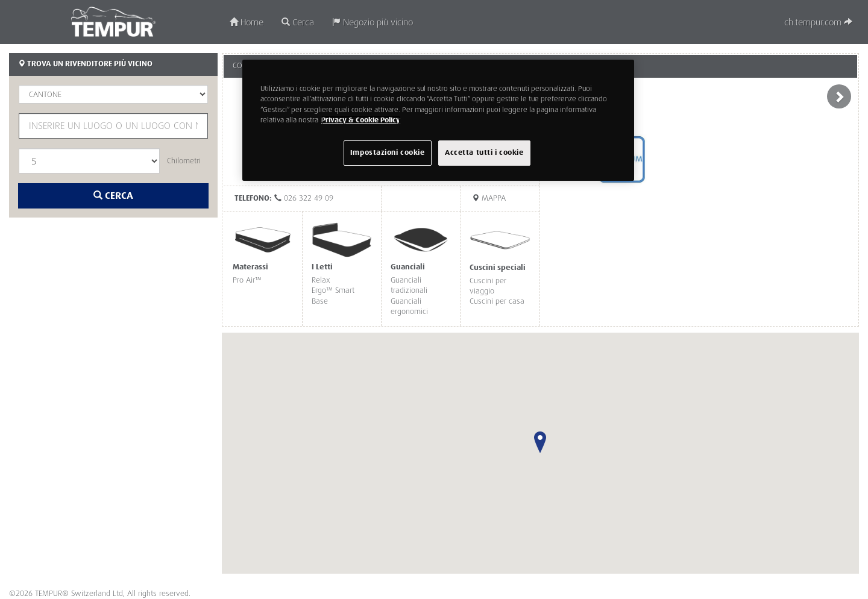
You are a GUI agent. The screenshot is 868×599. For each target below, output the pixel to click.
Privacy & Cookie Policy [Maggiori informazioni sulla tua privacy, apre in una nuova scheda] (361, 120)
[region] (438, 120)
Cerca (298, 23)
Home (247, 23)
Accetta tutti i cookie (484, 153)
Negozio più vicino (373, 23)
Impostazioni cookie (388, 153)
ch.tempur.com (818, 23)
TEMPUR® (114, 22)
